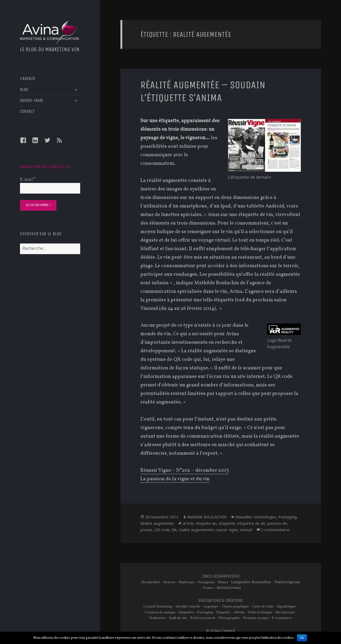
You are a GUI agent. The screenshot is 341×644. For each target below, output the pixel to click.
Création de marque (160, 613)
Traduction (157, 618)
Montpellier (151, 582)
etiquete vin (206, 523)
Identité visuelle (188, 607)
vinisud (246, 530)
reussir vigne (227, 530)
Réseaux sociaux (256, 618)
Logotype (211, 607)
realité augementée (196, 530)
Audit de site (178, 618)
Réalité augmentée (157, 523)
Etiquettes (186, 613)
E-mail (28, 180)
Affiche (239, 613)
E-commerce (282, 618)
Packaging (287, 517)
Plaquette (223, 613)
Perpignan (206, 582)
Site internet (285, 613)
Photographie (229, 618)
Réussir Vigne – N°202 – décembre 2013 (185, 470)
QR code (162, 530)
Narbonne (187, 582)
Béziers (169, 582)
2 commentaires (275, 530)
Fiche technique (260, 613)
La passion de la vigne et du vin (175, 479)
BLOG (24, 89)
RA (174, 530)
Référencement (203, 618)
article (188, 523)
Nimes (223, 582)
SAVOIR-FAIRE (32, 100)
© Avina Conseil (221, 631)
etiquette (227, 523)
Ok (302, 638)
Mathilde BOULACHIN (207, 517)
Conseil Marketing (158, 607)
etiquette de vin (251, 523)
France (208, 588)
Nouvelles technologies (256, 517)
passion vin (277, 523)
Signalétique (286, 607)
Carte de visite (263, 607)
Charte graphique (235, 607)
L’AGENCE (28, 79)
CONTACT (27, 111)
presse (146, 530)
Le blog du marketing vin (50, 49)
